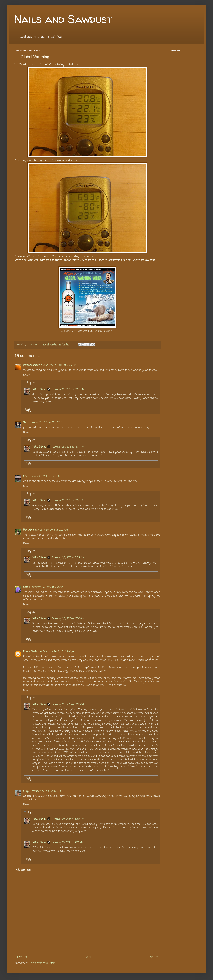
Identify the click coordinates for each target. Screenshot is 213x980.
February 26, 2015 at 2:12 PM (68, 705)
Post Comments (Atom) (43, 963)
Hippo (26, 791)
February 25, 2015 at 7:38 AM (68, 558)
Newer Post (22, 957)
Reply (26, 375)
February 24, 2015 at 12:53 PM (45, 423)
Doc (25, 476)
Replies (31, 383)
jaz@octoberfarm (33, 365)
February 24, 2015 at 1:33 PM (44, 476)
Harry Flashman (33, 652)
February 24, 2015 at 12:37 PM (60, 365)
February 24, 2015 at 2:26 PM (68, 390)
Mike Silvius (39, 390)
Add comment (24, 870)
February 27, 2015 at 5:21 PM (47, 791)
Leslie (26, 587)
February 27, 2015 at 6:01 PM (67, 843)
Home (88, 957)
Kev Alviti (29, 530)
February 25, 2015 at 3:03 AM (51, 530)
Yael (25, 423)
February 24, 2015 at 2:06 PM (68, 501)
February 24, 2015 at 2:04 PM (68, 447)
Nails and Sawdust (63, 19)
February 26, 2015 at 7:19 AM (47, 587)
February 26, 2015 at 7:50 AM (68, 619)
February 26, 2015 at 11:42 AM (60, 652)
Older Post (153, 957)
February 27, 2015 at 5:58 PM (68, 819)
